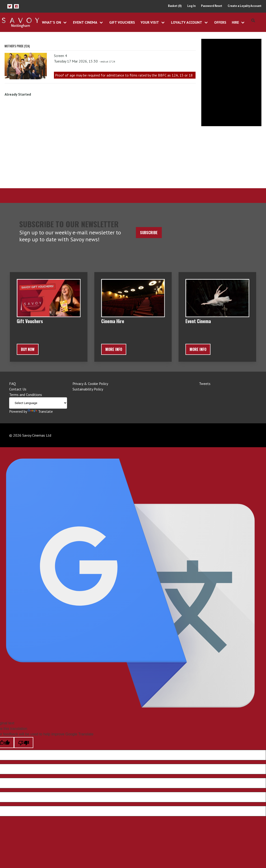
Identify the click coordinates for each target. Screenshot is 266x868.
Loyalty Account (187, 22)
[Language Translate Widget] (38, 403)
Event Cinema (85, 22)
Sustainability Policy (88, 389)
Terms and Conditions (26, 395)
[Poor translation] (24, 743)
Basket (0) (175, 6)
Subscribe (149, 233)
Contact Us (18, 389)
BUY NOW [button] (28, 349)
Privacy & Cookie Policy (90, 384)
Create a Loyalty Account (245, 6)
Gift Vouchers (122, 22)
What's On (52, 22)
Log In (191, 6)
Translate (40, 411)
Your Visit (150, 22)
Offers (220, 22)
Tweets (205, 384)
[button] (10, 6)
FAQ (13, 384)
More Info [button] (114, 349)
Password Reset (212, 6)
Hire (235, 22)
